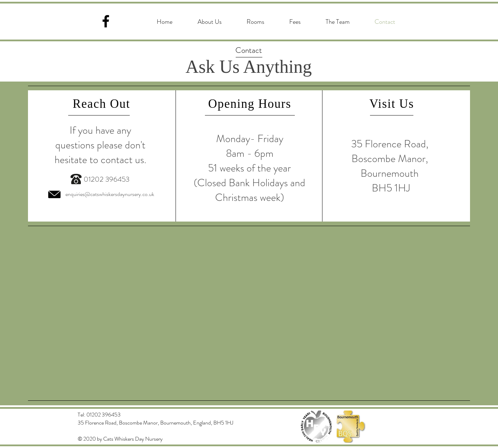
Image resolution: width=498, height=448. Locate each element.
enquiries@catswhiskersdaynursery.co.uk (110, 194)
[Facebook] (106, 21)
